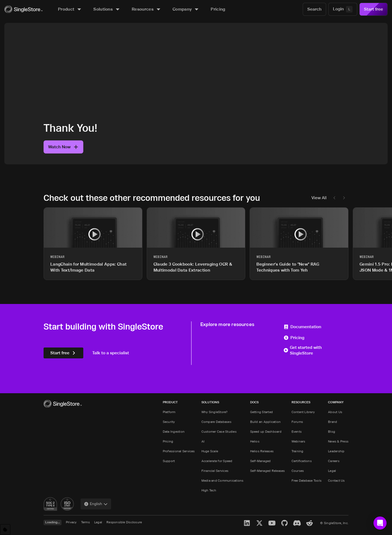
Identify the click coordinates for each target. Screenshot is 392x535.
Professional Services (179, 451)
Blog (332, 431)
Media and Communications (223, 480)
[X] (259, 523)
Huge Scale (210, 451)
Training (298, 451)
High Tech (209, 490)
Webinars (298, 441)
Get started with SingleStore (303, 350)
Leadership (336, 451)
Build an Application (266, 422)
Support (169, 461)
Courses (298, 471)
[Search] (314, 9)
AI (203, 441)
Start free (373, 9)
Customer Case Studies (219, 431)
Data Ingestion (174, 431)
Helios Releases (262, 451)
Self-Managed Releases (268, 471)
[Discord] (297, 523)
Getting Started (262, 412)
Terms (85, 522)
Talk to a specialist (111, 353)
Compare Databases (216, 422)
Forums (297, 422)
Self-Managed (261, 461)
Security (169, 422)
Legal (332, 471)
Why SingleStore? (215, 412)
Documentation (302, 327)
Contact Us (336, 480)
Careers (334, 461)
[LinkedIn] (247, 523)
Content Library (303, 412)
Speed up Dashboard (266, 431)
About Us (335, 412)
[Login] (343, 9)
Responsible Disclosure (124, 522)
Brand (333, 422)
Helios (255, 441)
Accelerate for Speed (217, 461)
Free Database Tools (307, 480)
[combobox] (96, 504)
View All (319, 198)
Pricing (294, 338)
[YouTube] (272, 523)
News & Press (338, 441)
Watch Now (63, 147)
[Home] (23, 9)
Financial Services (215, 471)
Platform (169, 412)
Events (297, 431)
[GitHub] (284, 523)
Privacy (71, 522)
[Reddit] (310, 523)
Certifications (302, 461)
